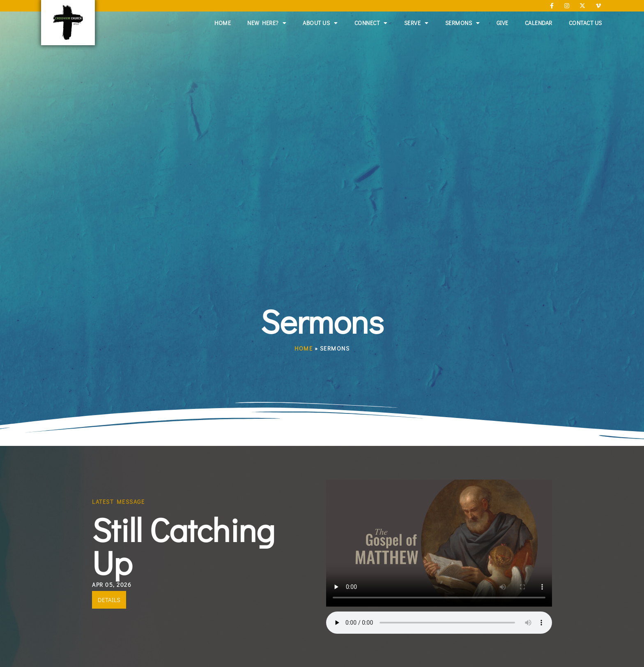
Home (223, 23)
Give (503, 23)
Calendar (539, 23)
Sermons (463, 23)
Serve (416, 23)
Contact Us (585, 23)
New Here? (267, 23)
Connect (371, 23)
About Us (320, 23)
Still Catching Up (183, 546)
